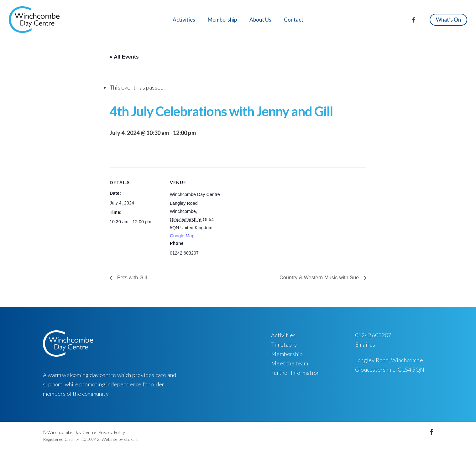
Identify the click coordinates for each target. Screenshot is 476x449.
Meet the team (290, 363)
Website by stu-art (120, 439)
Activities (283, 335)
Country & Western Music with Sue (320, 278)
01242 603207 (373, 335)
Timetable (284, 344)
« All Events (124, 57)
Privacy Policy (112, 432)
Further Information (295, 373)
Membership (287, 354)
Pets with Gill (131, 278)
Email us (365, 344)
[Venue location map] (263, 211)
